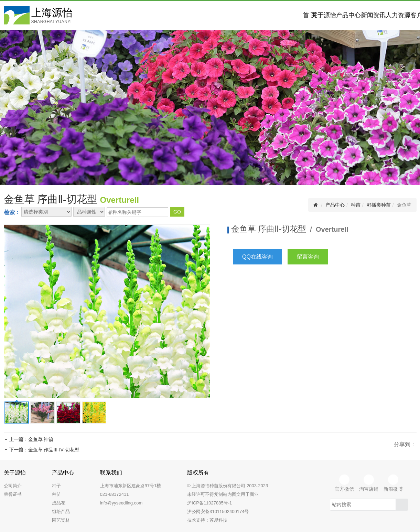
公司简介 (13, 486)
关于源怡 (207, 15)
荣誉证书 (13, 494)
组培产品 (61, 512)
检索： (12, 212)
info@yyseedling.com (121, 503)
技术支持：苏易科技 (207, 520)
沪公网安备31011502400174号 (218, 512)
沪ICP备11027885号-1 (209, 503)
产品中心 (255, 15)
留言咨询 (308, 257)
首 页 (159, 15)
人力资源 (352, 15)
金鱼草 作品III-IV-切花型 (54, 450)
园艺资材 (61, 520)
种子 (56, 486)
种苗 (356, 205)
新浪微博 (393, 483)
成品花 (59, 503)
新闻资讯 (303, 15)
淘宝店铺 (369, 483)
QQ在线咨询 (257, 257)
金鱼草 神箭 (41, 439)
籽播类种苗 (379, 205)
